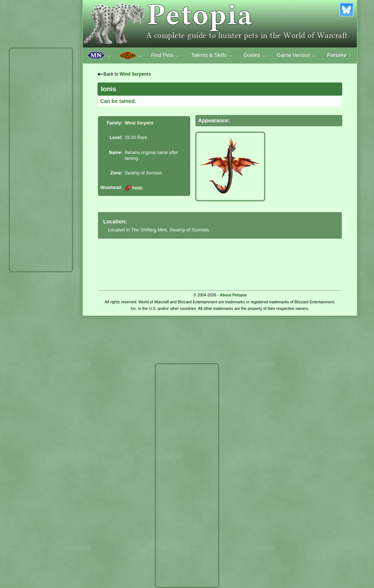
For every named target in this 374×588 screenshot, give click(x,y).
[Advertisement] (41, 160)
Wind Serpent (139, 123)
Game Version (297, 55)
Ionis (133, 188)
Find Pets (165, 55)
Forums (340, 55)
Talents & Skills (212, 55)
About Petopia (233, 295)
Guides (255, 55)
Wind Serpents (135, 74)
